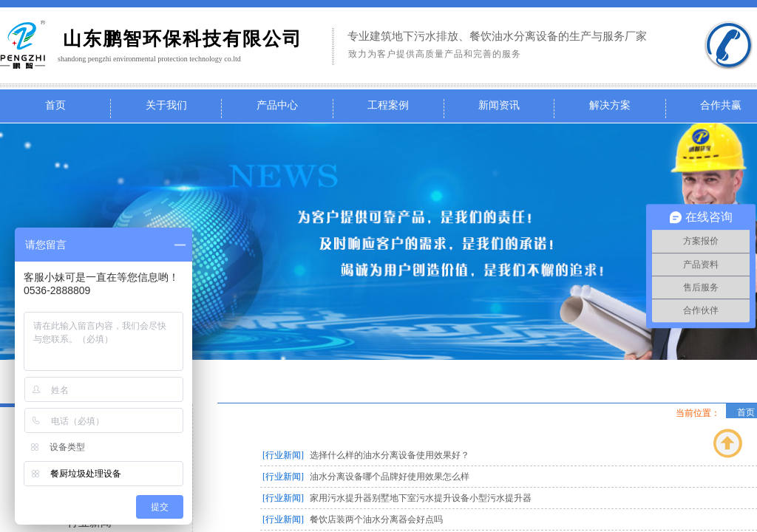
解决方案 (610, 105)
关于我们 (166, 105)
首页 (55, 105)
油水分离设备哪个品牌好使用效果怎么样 (390, 477)
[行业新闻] (283, 455)
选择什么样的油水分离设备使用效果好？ (390, 455)
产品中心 (277, 105)
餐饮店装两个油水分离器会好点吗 (376, 519)
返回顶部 (728, 443)
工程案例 (388, 105)
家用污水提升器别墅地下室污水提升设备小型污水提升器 (421, 498)
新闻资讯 (499, 105)
